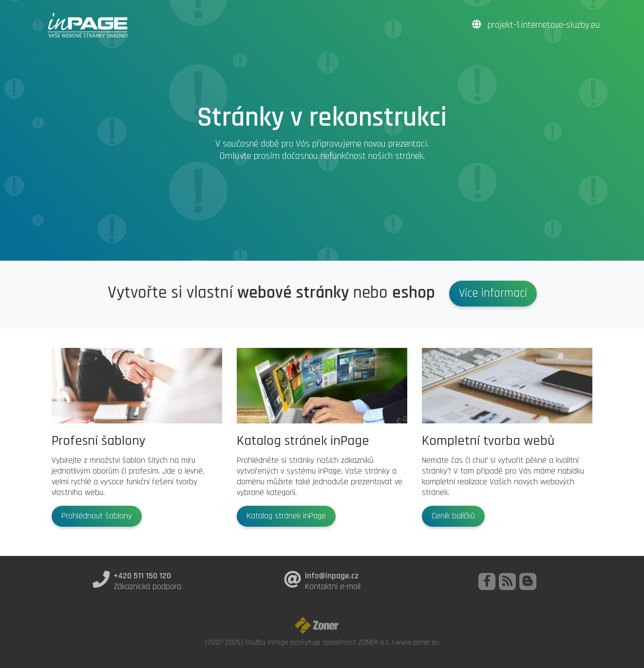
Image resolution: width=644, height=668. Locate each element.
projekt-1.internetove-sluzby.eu (536, 25)
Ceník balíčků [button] (453, 516)
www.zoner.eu (417, 642)
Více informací (493, 293)
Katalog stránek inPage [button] (286, 516)
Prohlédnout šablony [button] (97, 516)
